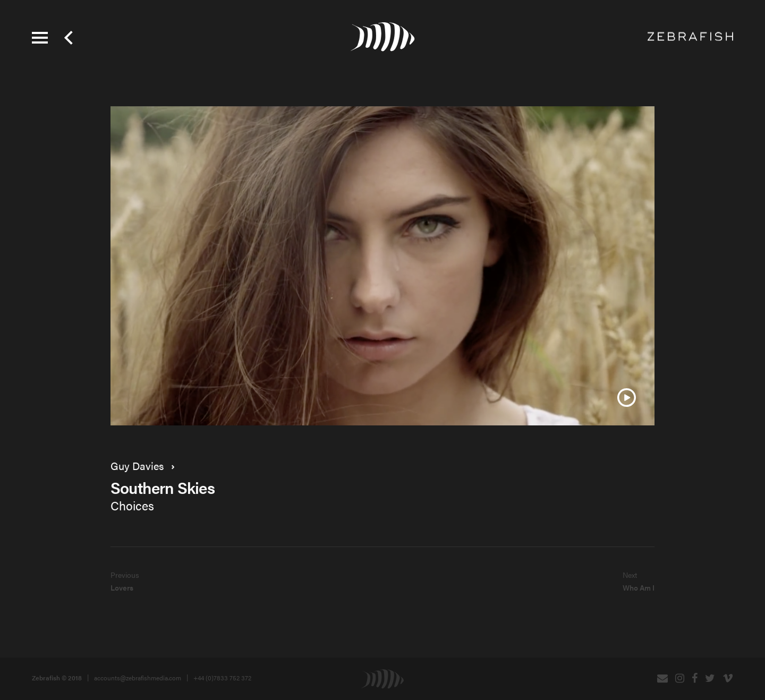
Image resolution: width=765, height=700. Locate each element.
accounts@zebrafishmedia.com (138, 678)
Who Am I (639, 587)
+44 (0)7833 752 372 (222, 678)
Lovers (122, 587)
